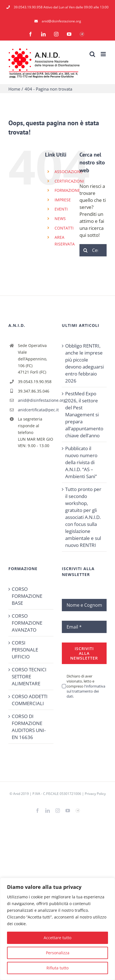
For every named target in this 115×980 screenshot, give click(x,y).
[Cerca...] (93, 250)
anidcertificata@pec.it (36, 410)
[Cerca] (86, 250)
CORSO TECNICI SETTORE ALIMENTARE (29, 676)
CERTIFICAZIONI (69, 181)
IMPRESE (63, 200)
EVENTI (61, 209)
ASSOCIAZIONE (69, 172)
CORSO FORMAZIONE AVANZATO (27, 623)
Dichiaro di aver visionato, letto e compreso (86, 686)
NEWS (60, 219)
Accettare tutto (57, 938)
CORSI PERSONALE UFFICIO (25, 650)
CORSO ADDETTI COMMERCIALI (30, 700)
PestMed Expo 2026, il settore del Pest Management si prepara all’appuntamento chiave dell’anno (84, 415)
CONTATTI (64, 228)
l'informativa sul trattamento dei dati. (86, 691)
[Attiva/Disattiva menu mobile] (104, 54)
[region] (57, 929)
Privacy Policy (95, 794)
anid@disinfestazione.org (36, 400)
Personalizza (58, 953)
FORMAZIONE (67, 190)
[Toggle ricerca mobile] (92, 54)
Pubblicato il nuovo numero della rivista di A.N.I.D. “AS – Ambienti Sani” (81, 462)
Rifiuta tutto (57, 968)
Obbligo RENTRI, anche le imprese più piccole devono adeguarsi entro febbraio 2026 (85, 363)
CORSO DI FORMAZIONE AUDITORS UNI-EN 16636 (29, 727)
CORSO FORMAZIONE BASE (27, 596)
